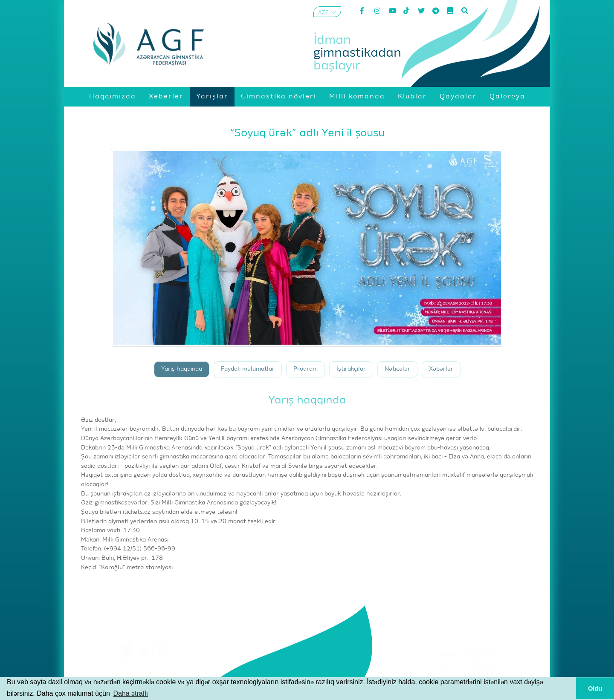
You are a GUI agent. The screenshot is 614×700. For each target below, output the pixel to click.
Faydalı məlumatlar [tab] (248, 369)
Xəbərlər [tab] (441, 369)
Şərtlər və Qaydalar (469, 665)
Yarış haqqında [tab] (182, 369)
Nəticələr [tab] (397, 369)
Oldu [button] (595, 688)
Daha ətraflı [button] (130, 693)
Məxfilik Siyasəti (469, 676)
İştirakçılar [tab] (351, 369)
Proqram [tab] (306, 369)
